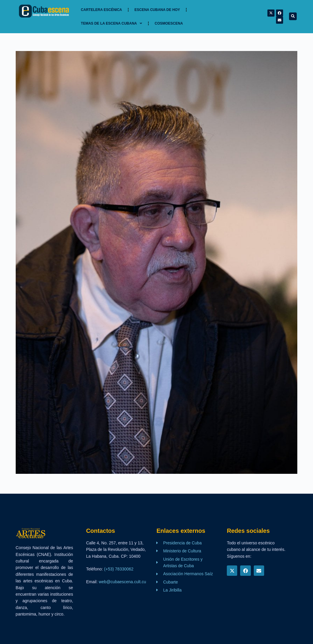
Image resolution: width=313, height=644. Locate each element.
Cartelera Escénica (101, 10)
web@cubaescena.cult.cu (122, 582)
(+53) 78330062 (119, 569)
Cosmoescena (169, 23)
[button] (293, 16)
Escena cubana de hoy (157, 10)
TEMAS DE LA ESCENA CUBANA (111, 23)
